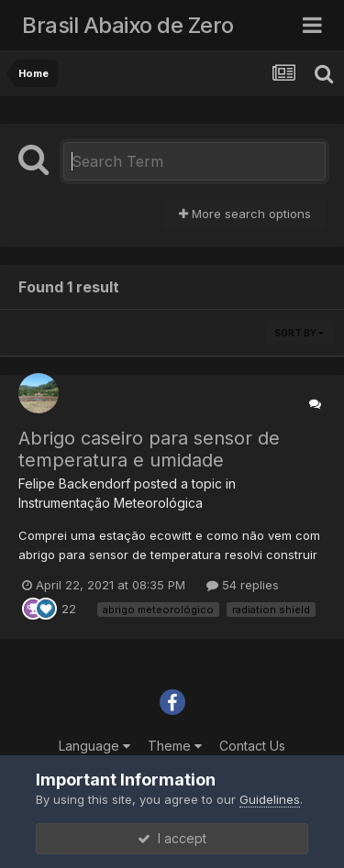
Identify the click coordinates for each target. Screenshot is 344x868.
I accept (172, 838)
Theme (175, 746)
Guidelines (270, 799)
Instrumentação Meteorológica (111, 503)
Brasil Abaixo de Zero (128, 25)
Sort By (299, 333)
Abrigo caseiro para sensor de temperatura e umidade (149, 449)
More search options (245, 214)
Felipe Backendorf (74, 483)
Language (94, 746)
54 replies (243, 585)
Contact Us (252, 746)
